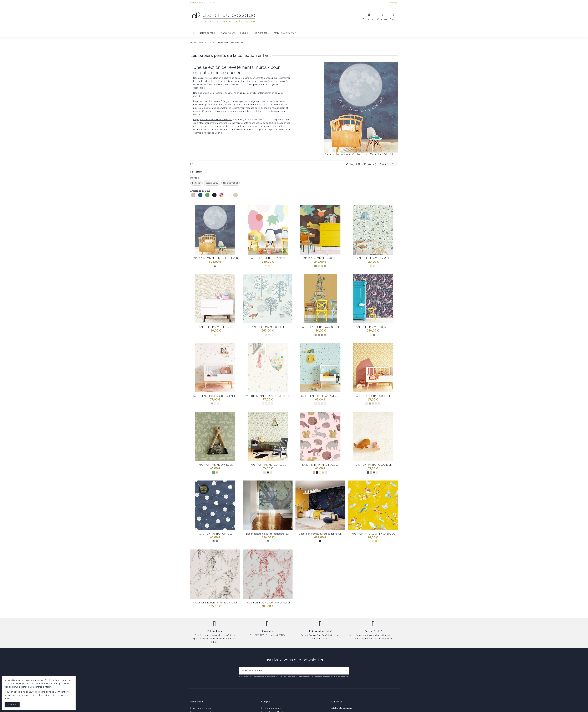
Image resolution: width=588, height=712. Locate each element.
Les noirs (212, 201)
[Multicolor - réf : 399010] (218, 404)
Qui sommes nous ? (273, 708)
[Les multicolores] (319, 266)
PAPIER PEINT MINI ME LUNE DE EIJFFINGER (215, 258)
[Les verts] (316, 266)
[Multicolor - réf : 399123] (322, 266)
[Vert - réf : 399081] (217, 472)
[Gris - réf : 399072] (265, 472)
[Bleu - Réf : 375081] (373, 541)
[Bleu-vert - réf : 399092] (376, 404)
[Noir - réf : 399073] (268, 472)
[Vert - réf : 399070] (271, 472)
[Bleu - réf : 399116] (266, 335)
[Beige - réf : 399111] (371, 335)
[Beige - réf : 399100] (316, 404)
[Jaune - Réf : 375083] (376, 541)
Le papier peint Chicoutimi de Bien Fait (213, 120)
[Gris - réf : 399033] (217, 541)
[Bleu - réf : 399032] (214, 541)
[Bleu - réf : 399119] (215, 266)
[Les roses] (314, 472)
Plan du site (211, 3)
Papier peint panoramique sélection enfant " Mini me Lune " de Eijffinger (361, 154)
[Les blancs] (320, 472)
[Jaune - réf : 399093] (373, 404)
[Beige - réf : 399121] (374, 266)
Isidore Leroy (212, 183)
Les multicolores (219, 201)
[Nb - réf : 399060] (326, 472)
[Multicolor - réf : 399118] (215, 335)
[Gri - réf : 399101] (325, 404)
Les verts (205, 201)
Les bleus (198, 201)
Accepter (12, 705)
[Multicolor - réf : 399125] (269, 266)
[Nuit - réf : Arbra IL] (320, 541)
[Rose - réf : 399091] (379, 404)
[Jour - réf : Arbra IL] (268, 541)
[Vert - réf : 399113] (316, 335)
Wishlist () (392, 3)
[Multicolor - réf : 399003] (266, 404)
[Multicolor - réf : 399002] (269, 404)
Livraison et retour (202, 708)
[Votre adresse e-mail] (292, 671)
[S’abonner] (346, 671)
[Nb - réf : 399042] (377, 472)
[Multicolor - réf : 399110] (374, 335)
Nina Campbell (230, 183)
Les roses (191, 201)
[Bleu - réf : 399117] (269, 335)
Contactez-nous (197, 3)
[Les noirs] (317, 472)
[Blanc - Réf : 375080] (370, 541)
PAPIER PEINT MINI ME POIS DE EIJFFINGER (268, 396)
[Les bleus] (368, 472)
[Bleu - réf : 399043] (374, 472)
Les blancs (227, 201)
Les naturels (234, 201)
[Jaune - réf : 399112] (325, 335)
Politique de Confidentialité (56, 692)
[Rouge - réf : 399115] (319, 335)
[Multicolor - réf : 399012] (215, 404)
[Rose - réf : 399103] (319, 404)
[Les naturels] (371, 472)
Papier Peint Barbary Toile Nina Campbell (215, 603)
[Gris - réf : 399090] (367, 404)
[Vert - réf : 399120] (371, 266)
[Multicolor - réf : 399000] (272, 404)
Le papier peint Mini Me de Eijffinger (211, 101)
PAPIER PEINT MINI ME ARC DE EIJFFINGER (215, 396)
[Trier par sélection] (384, 164)
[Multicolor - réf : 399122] (325, 266)
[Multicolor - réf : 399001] (263, 404)
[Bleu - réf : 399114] (322, 335)
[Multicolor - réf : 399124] (266, 266)
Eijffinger (197, 183)
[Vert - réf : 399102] (322, 404)
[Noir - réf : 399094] (370, 404)
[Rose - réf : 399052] (323, 472)
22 (394, 164)
